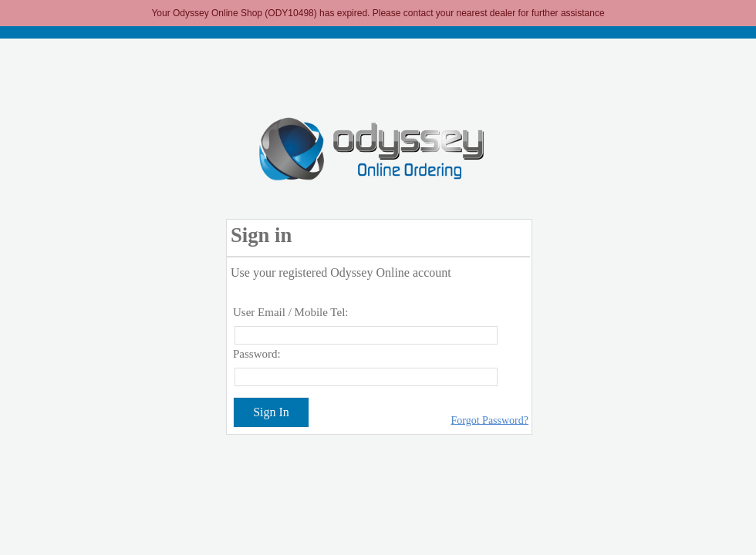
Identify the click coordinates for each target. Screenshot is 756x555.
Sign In (271, 412)
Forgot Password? (490, 420)
